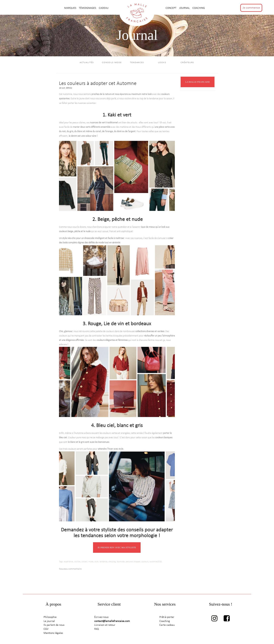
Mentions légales (53, 633)
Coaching (199, 8)
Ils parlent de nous (54, 625)
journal (185, 8)
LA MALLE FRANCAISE (197, 82)
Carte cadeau (167, 625)
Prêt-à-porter (167, 617)
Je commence (251, 8)
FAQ (97, 629)
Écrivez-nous (101, 617)
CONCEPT (171, 8)
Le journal (49, 621)
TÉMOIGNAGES (88, 8)
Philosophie (50, 617)
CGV (46, 629)
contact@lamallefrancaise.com (112, 621)
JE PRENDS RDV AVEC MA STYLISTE (117, 547)
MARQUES (71, 8)
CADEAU (104, 8)
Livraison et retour (105, 625)
